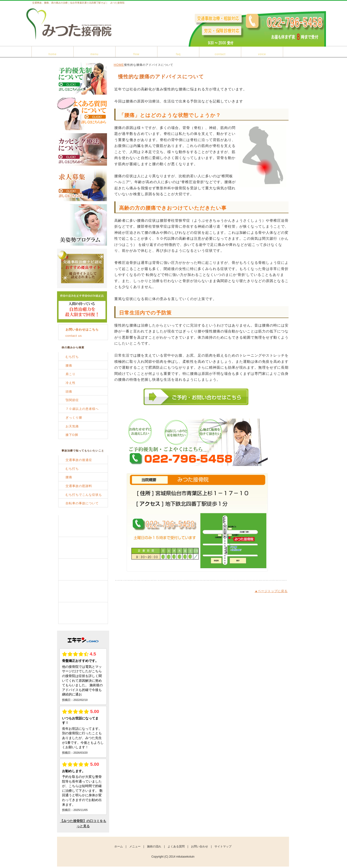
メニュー (94, 52)
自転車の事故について (82, 503)
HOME (119, 65)
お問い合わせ (220, 52)
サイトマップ (223, 846)
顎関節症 (72, 400)
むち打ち (72, 357)
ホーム (53, 52)
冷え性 (71, 383)
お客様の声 (83, 613)
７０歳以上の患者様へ (82, 409)
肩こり (71, 374)
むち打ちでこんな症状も (84, 495)
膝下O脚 (72, 435)
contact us (82, 333)
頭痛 (69, 392)
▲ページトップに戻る (271, 591)
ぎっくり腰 (74, 418)
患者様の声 (262, 52)
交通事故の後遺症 (79, 460)
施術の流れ (136, 52)
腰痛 (69, 365)
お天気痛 (72, 426)
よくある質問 (178, 52)
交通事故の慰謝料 (79, 486)
